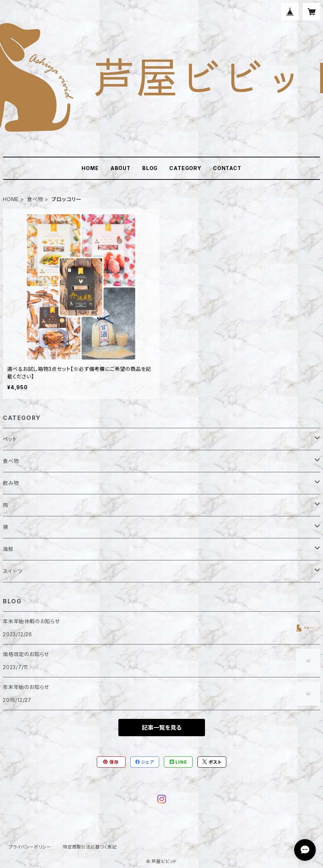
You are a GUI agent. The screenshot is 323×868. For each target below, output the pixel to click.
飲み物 (11, 483)
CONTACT (227, 168)
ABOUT (121, 168)
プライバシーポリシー (30, 847)
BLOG (150, 168)
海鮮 (8, 549)
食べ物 (35, 199)
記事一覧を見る (162, 728)
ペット (10, 439)
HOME (90, 168)
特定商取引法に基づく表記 (90, 847)
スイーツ (13, 571)
